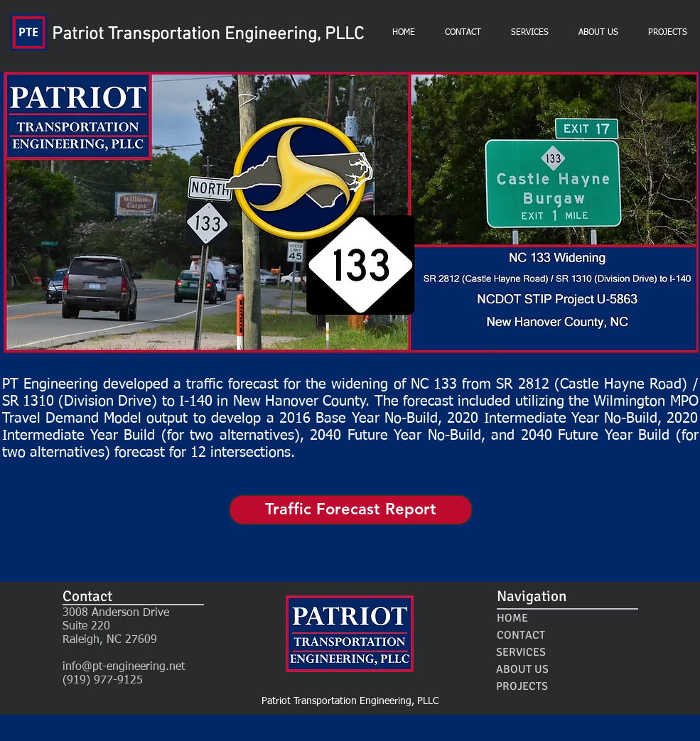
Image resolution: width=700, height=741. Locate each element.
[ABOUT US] (523, 669)
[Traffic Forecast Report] (351, 510)
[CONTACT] (521, 635)
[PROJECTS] (522, 686)
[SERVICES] (521, 652)
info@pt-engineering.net (124, 667)
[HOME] (513, 618)
